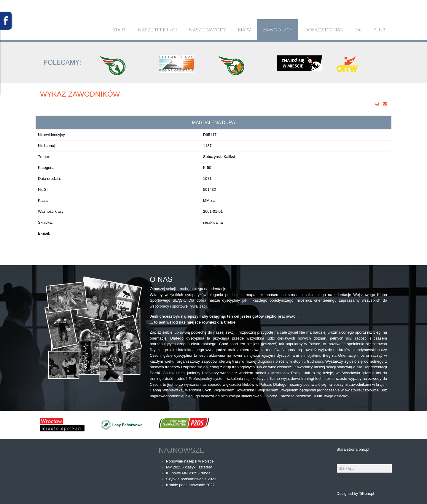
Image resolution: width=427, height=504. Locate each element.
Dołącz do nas (324, 29)
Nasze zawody (207, 29)
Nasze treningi (157, 29)
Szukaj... (337, 464)
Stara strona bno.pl (353, 449)
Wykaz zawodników (80, 94)
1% (358, 29)
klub (379, 29)
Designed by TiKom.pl (355, 493)
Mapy (244, 29)
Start (119, 29)
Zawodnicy (278, 29)
